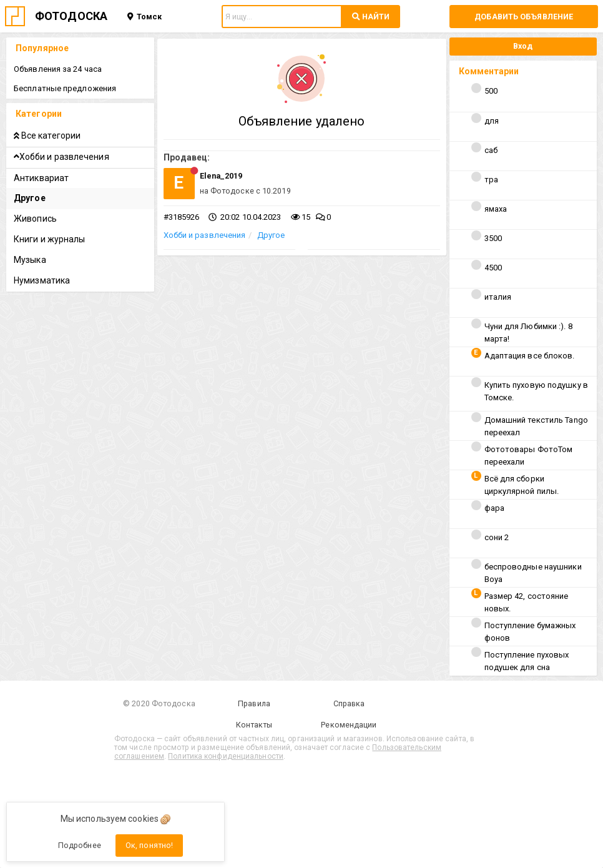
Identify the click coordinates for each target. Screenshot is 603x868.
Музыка (30, 260)
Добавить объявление (524, 17)
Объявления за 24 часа (58, 69)
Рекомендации (349, 725)
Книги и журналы (50, 239)
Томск (145, 17)
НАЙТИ (371, 17)
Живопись (35, 219)
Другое (271, 235)
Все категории (47, 136)
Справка (349, 703)
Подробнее (80, 845)
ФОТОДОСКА (71, 16)
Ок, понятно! (149, 845)
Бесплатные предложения (65, 88)
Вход (523, 46)
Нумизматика (42, 280)
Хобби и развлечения (205, 235)
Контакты (254, 725)
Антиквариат (41, 178)
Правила (254, 703)
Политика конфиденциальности (226, 756)
